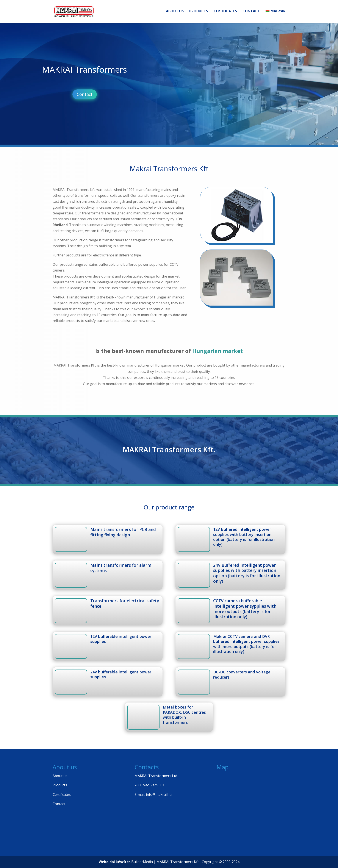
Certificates (225, 13)
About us (175, 13)
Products (199, 13)
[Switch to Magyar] (275, 18)
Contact (251, 13)
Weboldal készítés (115, 862)
